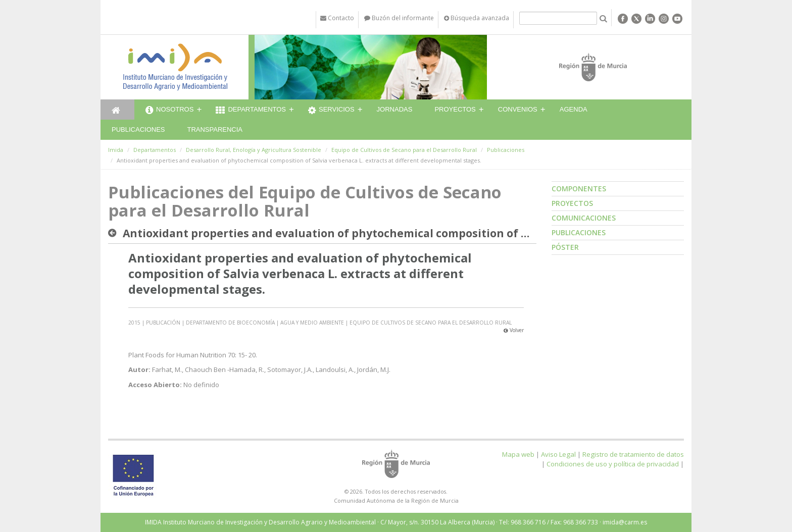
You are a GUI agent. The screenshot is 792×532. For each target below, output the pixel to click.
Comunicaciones (584, 218)
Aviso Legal (558, 454)
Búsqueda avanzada (477, 18)
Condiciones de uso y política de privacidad (613, 464)
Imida (116, 150)
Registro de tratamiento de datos (633, 454)
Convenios (518, 109)
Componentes (579, 189)
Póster (565, 247)
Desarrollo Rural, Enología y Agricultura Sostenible (254, 150)
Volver (514, 330)
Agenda (574, 109)
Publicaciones (138, 129)
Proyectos (455, 109)
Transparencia (215, 129)
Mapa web (518, 454)
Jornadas (395, 109)
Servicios (331, 111)
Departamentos (251, 111)
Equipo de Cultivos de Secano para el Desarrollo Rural (404, 150)
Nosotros (169, 111)
